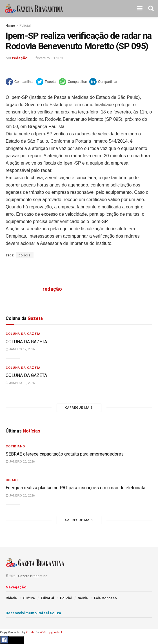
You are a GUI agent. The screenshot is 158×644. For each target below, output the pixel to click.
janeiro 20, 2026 (20, 462)
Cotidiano (15, 446)
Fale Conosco (105, 598)
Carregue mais (79, 408)
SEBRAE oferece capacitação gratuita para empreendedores (65, 454)
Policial (25, 26)
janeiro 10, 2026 (20, 383)
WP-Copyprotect (51, 632)
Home (10, 26)
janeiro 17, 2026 (20, 349)
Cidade (12, 480)
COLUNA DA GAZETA (26, 342)
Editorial (47, 598)
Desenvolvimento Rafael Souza (33, 613)
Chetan (31, 632)
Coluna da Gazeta (23, 334)
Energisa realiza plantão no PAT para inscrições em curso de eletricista (75, 488)
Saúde (83, 598)
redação (20, 58)
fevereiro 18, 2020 (50, 58)
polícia (25, 255)
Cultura (29, 598)
